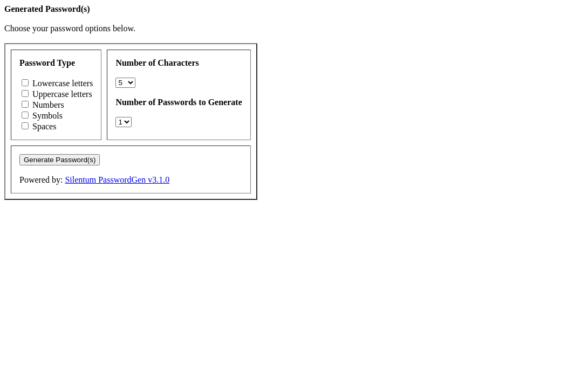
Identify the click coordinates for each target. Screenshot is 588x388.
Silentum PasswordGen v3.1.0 (117, 180)
